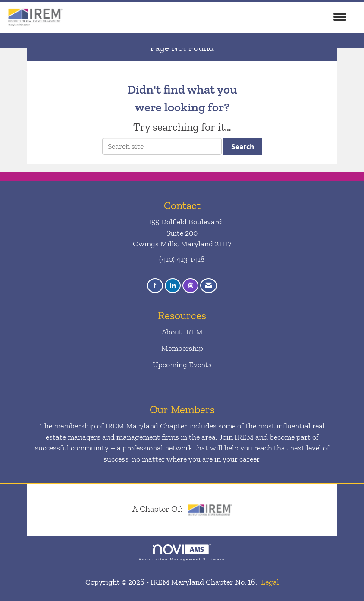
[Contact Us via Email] (209, 286)
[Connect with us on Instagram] (190, 286)
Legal (270, 582)
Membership (182, 348)
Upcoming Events (182, 365)
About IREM (182, 332)
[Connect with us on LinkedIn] (173, 286)
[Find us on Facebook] (155, 286)
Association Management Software (182, 553)
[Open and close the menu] (210, 18)
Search (243, 146)
